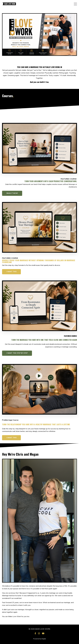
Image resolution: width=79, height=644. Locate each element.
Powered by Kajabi (40, 639)
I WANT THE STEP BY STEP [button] (17, 353)
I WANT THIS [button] (11, 272)
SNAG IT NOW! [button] (12, 193)
